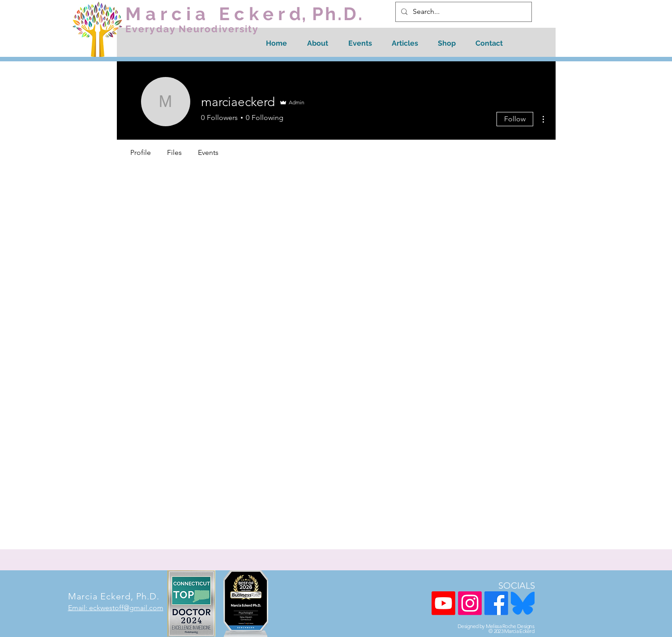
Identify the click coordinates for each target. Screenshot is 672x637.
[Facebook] (496, 603)
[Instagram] (470, 603)
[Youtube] (443, 603)
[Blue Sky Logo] (523, 603)
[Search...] (463, 12)
